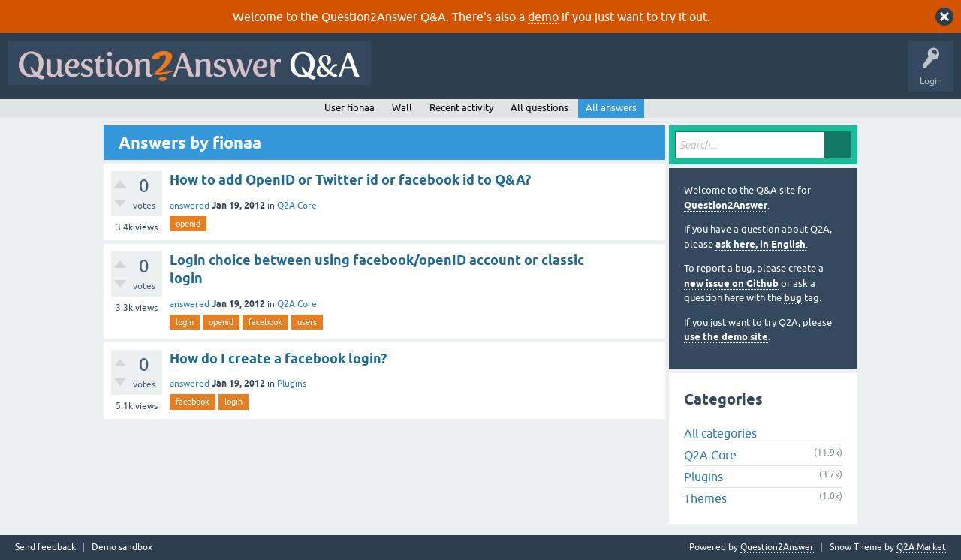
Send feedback (45, 548)
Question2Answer (726, 205)
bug (793, 298)
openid (188, 224)
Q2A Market (921, 547)
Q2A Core (297, 206)
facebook (265, 322)
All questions (539, 108)
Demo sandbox (122, 548)
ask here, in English (761, 244)
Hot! (517, 74)
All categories (720, 433)
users (307, 322)
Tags (631, 74)
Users (678, 74)
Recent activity (461, 108)
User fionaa (349, 108)
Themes (705, 498)
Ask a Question (741, 74)
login (185, 322)
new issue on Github (731, 283)
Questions (464, 74)
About (841, 74)
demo (543, 17)
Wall (402, 108)
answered (190, 206)
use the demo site (726, 337)
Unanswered (574, 74)
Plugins (292, 384)
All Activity (405, 74)
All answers (611, 108)
